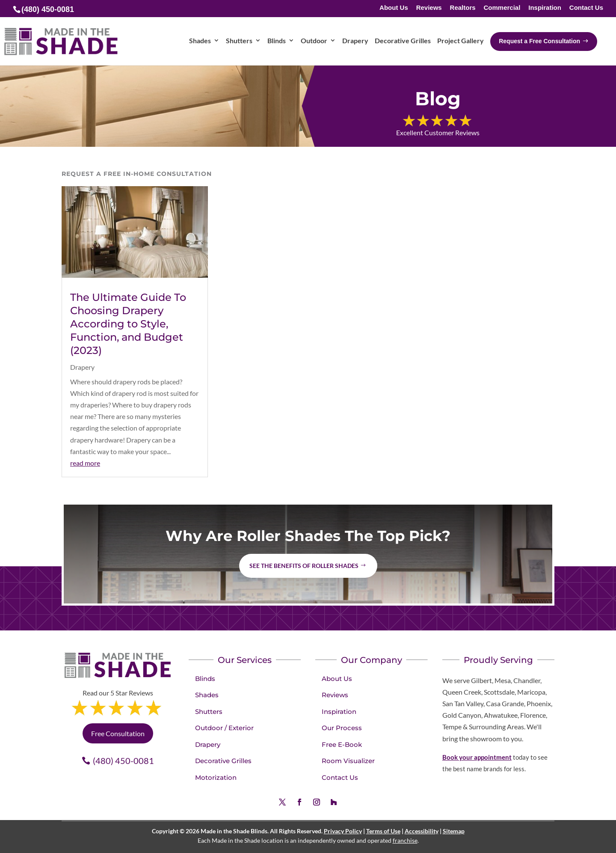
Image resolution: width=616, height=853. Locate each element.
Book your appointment (477, 757)
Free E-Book (342, 745)
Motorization (216, 777)
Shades (207, 695)
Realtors (463, 8)
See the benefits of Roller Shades (304, 566)
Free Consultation (118, 733)
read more (85, 463)
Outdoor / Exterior (224, 728)
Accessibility (422, 831)
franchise (405, 840)
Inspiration (545, 8)
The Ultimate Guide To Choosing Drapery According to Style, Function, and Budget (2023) (128, 324)
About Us (394, 8)
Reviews (429, 8)
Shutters (209, 712)
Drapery (82, 367)
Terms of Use (383, 831)
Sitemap (454, 831)
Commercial (502, 8)
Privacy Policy (343, 831)
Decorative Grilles (223, 761)
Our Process (342, 728)
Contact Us (586, 8)
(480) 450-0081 (123, 761)
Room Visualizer (348, 761)
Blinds (205, 679)
